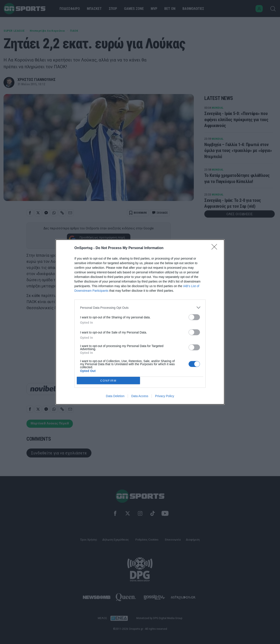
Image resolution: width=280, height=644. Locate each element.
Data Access (140, 396)
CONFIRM (108, 381)
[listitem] (140, 308)
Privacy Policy (165, 396)
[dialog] (140, 322)
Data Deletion (115, 396)
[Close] (216, 248)
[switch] (194, 317)
